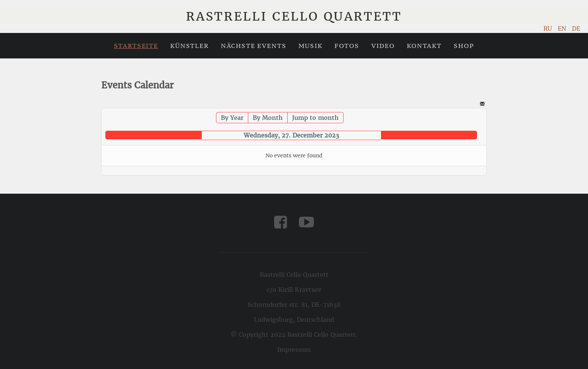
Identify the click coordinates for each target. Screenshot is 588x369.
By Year (232, 118)
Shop (464, 46)
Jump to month (315, 118)
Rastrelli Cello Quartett (294, 16)
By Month (268, 118)
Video (383, 46)
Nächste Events (254, 46)
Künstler (190, 46)
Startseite (136, 46)
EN (563, 28)
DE (576, 28)
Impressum (294, 350)
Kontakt (424, 46)
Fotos (347, 46)
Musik (310, 46)
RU (549, 28)
